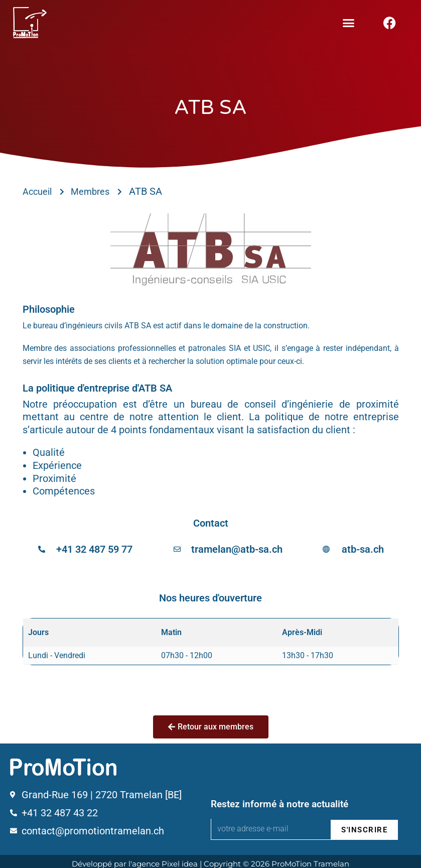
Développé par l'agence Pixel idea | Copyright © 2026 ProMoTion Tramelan (211, 859)
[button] (349, 23)
